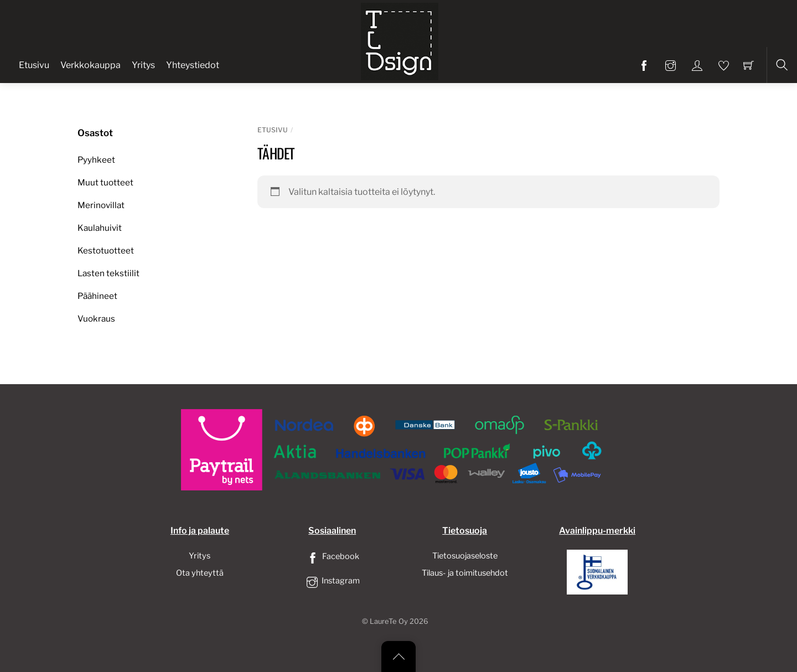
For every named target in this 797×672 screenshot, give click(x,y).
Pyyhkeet (96, 160)
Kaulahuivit (100, 228)
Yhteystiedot (193, 65)
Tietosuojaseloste (465, 556)
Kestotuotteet (106, 250)
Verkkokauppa (90, 65)
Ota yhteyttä (200, 573)
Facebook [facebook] (332, 556)
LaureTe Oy (389, 621)
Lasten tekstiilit (108, 273)
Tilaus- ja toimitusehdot (465, 573)
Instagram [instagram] (332, 581)
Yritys (143, 65)
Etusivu (34, 65)
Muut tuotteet (105, 182)
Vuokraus (96, 319)
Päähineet (97, 296)
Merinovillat (101, 205)
